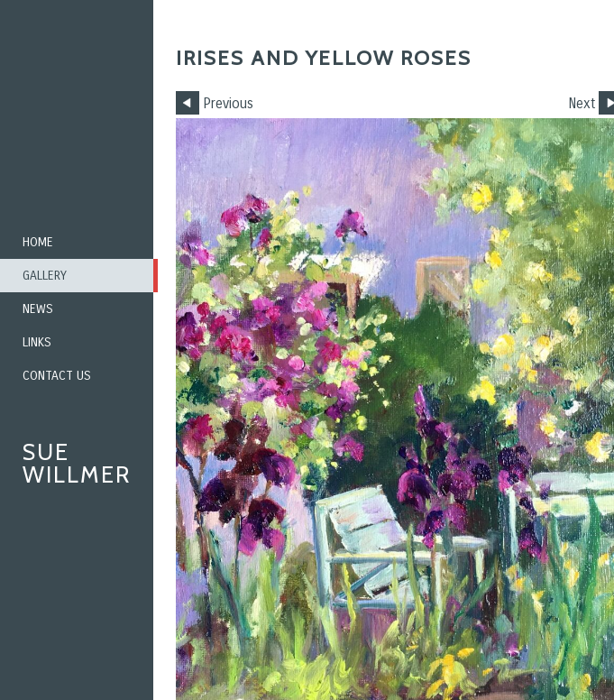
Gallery (45, 276)
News (38, 309)
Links (37, 342)
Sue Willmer (77, 463)
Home (38, 242)
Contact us (57, 376)
